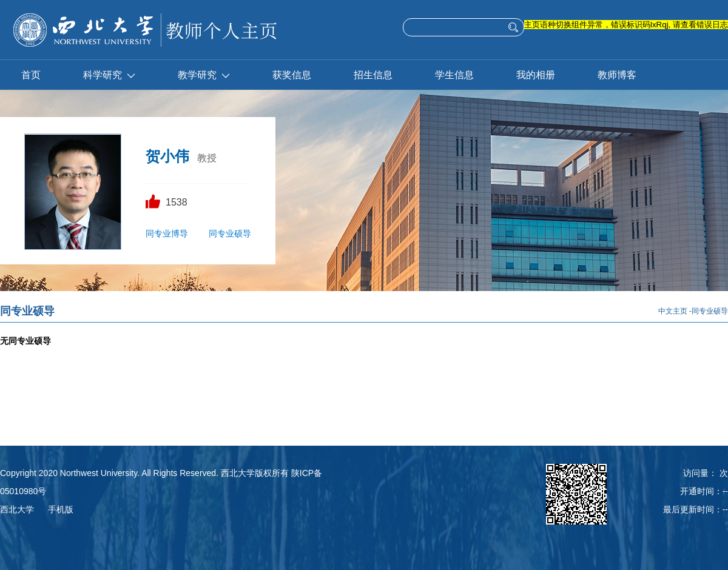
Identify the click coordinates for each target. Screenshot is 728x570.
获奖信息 (292, 75)
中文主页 (673, 311)
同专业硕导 (230, 233)
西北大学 (17, 509)
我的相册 (536, 75)
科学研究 (109, 75)
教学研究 (204, 75)
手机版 (61, 509)
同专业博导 (167, 233)
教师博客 (617, 75)
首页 (31, 75)
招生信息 (373, 75)
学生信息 (454, 75)
